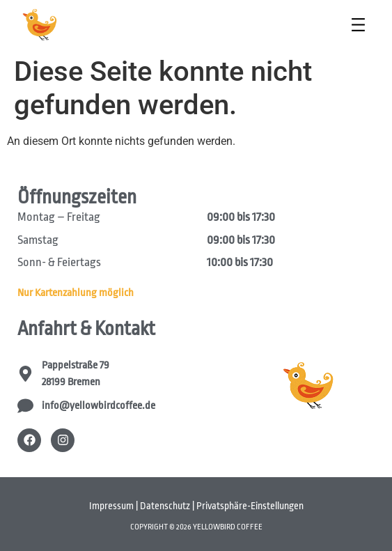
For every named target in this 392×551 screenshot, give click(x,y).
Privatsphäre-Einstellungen (250, 506)
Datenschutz (165, 506)
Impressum (111, 506)
